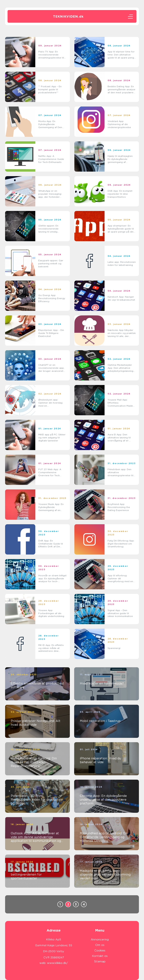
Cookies (100, 950)
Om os (100, 945)
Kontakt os (100, 956)
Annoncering (100, 940)
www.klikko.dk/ (57, 963)
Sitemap (100, 961)
